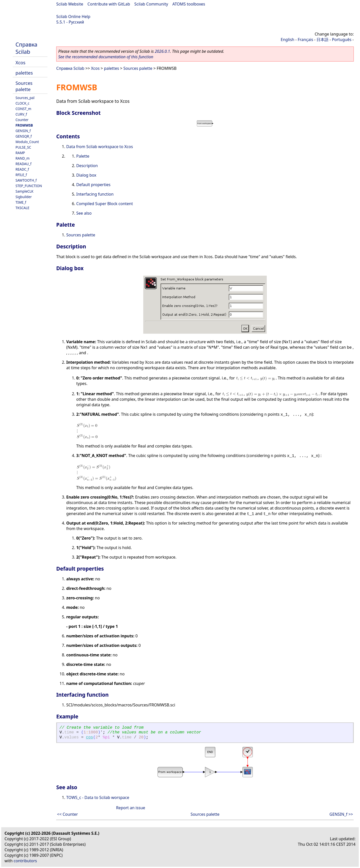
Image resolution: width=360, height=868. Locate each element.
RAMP (20, 153)
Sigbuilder (24, 197)
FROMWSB (24, 125)
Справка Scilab (26, 48)
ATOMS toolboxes (189, 4)
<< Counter (67, 814)
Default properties (93, 185)
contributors (25, 861)
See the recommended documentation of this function (106, 57)
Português (342, 40)
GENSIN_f (23, 131)
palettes (24, 73)
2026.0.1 (162, 51)
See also (84, 213)
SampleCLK (24, 191)
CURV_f (21, 114)
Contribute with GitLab (109, 4)
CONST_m (23, 109)
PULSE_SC (23, 147)
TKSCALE (22, 208)
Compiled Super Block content (104, 204)
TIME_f (21, 202)
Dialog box (86, 175)
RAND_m (22, 158)
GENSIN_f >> (341, 814)
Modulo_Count (27, 142)
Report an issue (130, 808)
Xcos (20, 62)
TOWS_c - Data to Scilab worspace (98, 797)
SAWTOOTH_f (26, 180)
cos (90, 737)
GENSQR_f (24, 136)
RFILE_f (21, 175)
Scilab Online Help (73, 17)
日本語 (322, 40)
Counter (22, 120)
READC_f (22, 169)
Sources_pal (25, 98)
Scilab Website (70, 4)
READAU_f (23, 164)
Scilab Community (151, 4)
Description (87, 166)
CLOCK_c (22, 103)
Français (305, 40)
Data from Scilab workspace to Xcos (100, 147)
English (287, 40)
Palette (83, 156)
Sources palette (24, 86)
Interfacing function (95, 194)
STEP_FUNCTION (29, 186)
